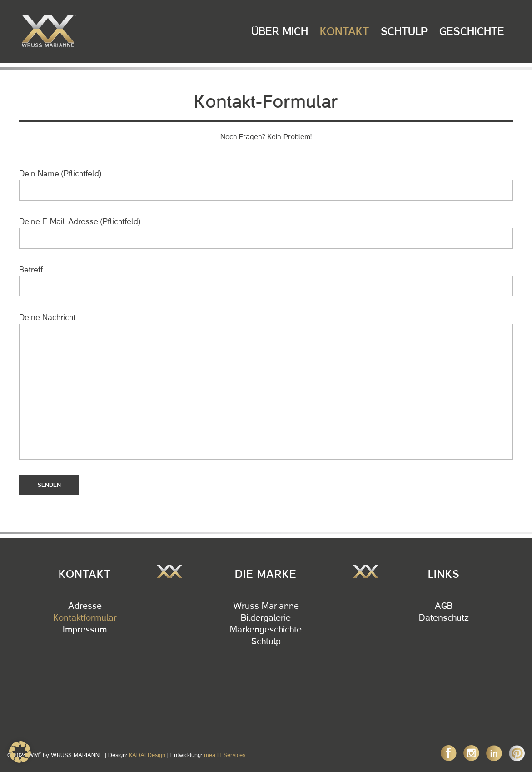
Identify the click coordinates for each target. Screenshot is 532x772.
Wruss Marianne (266, 606)
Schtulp (404, 31)
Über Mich (280, 31)
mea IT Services (225, 755)
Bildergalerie (266, 618)
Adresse (85, 606)
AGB (444, 606)
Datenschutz (444, 618)
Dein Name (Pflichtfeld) (266, 185)
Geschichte (472, 31)
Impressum (85, 630)
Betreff (266, 281)
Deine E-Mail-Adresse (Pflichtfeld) (266, 233)
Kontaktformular (85, 618)
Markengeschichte (266, 630)
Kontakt (344, 31)
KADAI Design (147, 755)
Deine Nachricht (266, 386)
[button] (20, 752)
